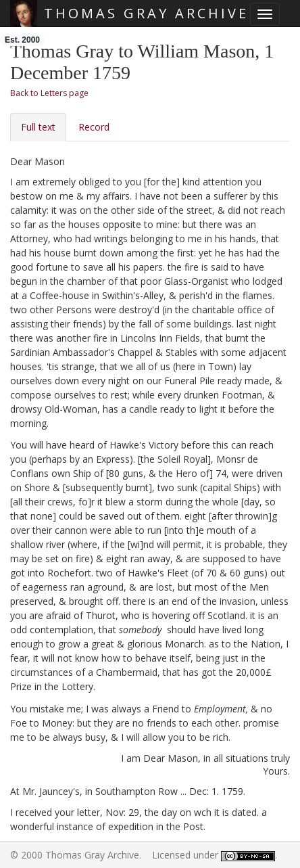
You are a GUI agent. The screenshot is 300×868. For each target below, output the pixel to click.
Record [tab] (94, 127)
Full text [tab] (38, 127)
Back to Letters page (49, 93)
